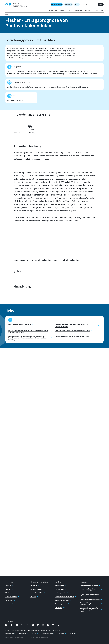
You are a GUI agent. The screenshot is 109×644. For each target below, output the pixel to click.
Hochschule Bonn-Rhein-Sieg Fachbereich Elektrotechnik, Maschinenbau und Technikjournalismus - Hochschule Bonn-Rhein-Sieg (28, 566)
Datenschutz (23, 634)
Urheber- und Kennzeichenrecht (40, 637)
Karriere (8, 604)
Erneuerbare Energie (59, 74)
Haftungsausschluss (47, 634)
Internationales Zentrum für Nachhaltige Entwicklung (73, 559)
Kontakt (72, 634)
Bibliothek (34, 586)
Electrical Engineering (90, 74)
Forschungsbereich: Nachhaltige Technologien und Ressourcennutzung (72, 554)
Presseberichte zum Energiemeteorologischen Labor (72, 564)
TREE (9, 72)
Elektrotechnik (74, 74)
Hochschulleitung (11, 597)
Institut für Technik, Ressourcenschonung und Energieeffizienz (28, 74)
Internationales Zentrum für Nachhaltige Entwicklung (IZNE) (68, 72)
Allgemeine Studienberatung (65, 597)
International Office (37, 593)
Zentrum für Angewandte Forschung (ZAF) (89, 604)
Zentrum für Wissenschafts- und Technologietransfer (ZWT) (89, 610)
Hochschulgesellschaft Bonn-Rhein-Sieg (90, 595)
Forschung (79, 10)
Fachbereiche (60, 589)
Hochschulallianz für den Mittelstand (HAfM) (88, 590)
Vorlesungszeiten (61, 604)
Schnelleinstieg (56, 5)
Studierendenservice (62, 600)
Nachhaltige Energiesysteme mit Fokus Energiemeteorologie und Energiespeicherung (28, 560)
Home (7, 14)
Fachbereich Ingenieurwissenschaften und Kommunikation (26, 88)
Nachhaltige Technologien (36, 72)
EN (77, 5)
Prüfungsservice (61, 593)
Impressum (61, 634)
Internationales (99, 10)
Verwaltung (9, 600)
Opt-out (34, 634)
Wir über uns (9, 593)
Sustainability (19, 72)
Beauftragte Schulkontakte (89, 586)
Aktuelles (8, 586)
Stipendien (59, 607)
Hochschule (53, 10)
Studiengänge (60, 586)
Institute (33, 597)
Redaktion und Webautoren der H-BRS (16, 637)
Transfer (88, 10)
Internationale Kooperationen (90, 600)
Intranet (68, 5)
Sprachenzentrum (36, 589)
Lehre (70, 10)
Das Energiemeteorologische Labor (20, 553)
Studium (63, 10)
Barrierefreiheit (10, 634)
